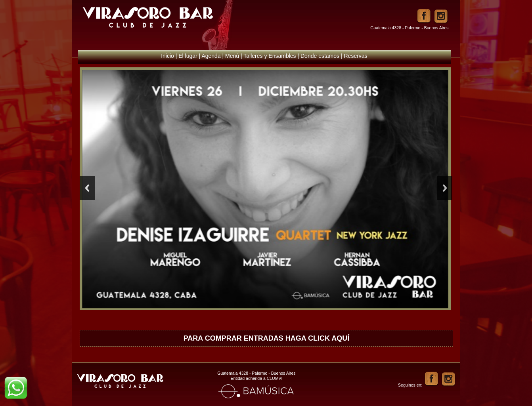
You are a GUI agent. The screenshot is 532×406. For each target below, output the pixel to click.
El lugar (188, 56)
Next (445, 188)
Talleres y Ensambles (270, 56)
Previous (87, 188)
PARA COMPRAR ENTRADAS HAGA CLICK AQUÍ (267, 338)
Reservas (355, 56)
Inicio (167, 56)
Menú (232, 56)
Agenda (211, 56)
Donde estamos (320, 56)
